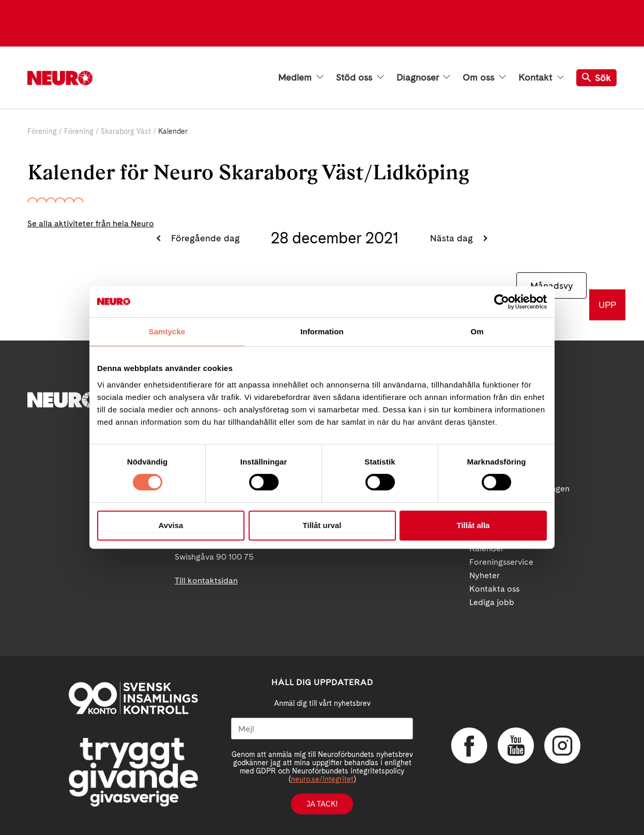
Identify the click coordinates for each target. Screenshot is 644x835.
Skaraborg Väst (126, 131)
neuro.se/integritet (322, 779)
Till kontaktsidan (206, 581)
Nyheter (485, 575)
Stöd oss (360, 78)
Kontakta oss (494, 589)
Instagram (562, 746)
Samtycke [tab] (167, 331)
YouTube (516, 746)
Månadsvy (551, 285)
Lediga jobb (492, 602)
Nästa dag (453, 238)
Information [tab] (322, 331)
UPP (607, 305)
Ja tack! (322, 804)
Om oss (484, 78)
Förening (42, 131)
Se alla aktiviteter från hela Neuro (91, 223)
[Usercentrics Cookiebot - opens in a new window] (502, 302)
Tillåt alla (473, 525)
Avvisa (171, 525)
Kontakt (541, 78)
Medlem (301, 78)
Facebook (469, 746)
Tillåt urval (322, 525)
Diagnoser (423, 78)
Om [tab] (477, 331)
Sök (596, 78)
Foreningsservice (501, 562)
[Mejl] (322, 729)
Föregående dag (204, 238)
